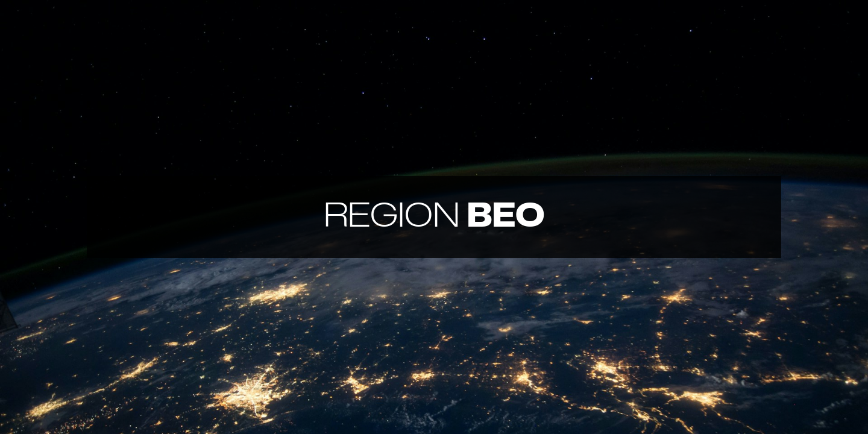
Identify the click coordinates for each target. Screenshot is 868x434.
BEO (434, 217)
